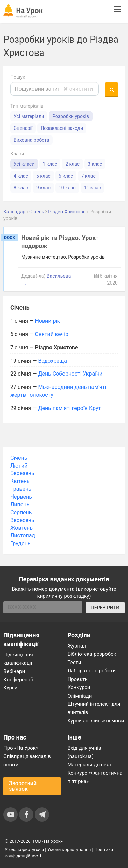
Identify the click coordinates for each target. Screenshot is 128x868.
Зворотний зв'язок (23, 786)
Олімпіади (80, 696)
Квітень (20, 481)
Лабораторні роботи (92, 671)
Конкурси (79, 687)
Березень (22, 473)
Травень (21, 489)
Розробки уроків (71, 116)
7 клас (88, 176)
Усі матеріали (29, 116)
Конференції (18, 680)
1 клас (50, 164)
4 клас (21, 176)
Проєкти (78, 679)
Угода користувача (24, 849)
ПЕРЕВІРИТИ (105, 608)
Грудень (20, 543)
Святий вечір (52, 334)
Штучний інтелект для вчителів (94, 708)
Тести (74, 663)
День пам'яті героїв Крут (69, 408)
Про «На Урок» (21, 748)
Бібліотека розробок (92, 654)
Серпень (21, 512)
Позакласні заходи (62, 128)
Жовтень (22, 528)
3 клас (95, 164)
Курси (10, 688)
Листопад (23, 536)
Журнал (77, 646)
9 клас (43, 188)
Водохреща (52, 361)
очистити (78, 89)
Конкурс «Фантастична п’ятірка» (95, 777)
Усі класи (24, 164)
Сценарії (23, 128)
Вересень (22, 520)
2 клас (72, 164)
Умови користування (69, 849)
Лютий (19, 466)
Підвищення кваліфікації (18, 659)
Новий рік (47, 321)
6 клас (66, 176)
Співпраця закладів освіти (27, 760)
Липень (20, 505)
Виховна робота (31, 140)
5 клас (43, 176)
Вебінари (14, 671)
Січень (19, 458)
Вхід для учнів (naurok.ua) (84, 752)
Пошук (18, 77)
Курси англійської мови (96, 721)
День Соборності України (70, 374)
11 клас (93, 188)
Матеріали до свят (90, 765)
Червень (21, 497)
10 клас (67, 188)
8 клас (21, 188)
